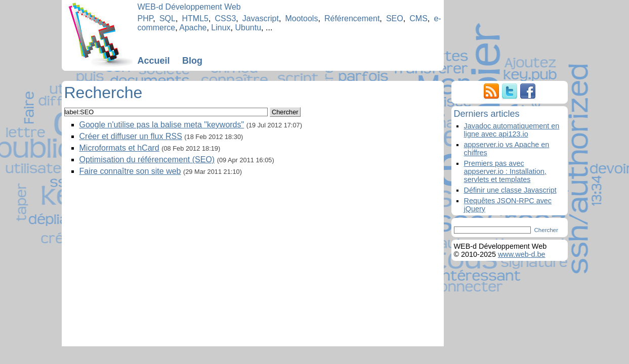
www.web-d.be (522, 254)
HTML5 (195, 18)
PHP (145, 18)
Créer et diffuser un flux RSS (131, 136)
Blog (192, 61)
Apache (193, 28)
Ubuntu (248, 28)
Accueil (154, 61)
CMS (418, 18)
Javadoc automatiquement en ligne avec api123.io (512, 130)
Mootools (301, 18)
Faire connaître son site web (130, 171)
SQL (167, 18)
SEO (395, 18)
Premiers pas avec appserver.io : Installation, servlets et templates (505, 171)
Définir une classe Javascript (510, 190)
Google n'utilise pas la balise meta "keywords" (162, 125)
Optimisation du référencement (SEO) (147, 160)
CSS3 (226, 18)
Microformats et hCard (119, 148)
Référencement (352, 18)
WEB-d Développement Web (189, 7)
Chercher (285, 112)
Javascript (261, 18)
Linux (221, 28)
